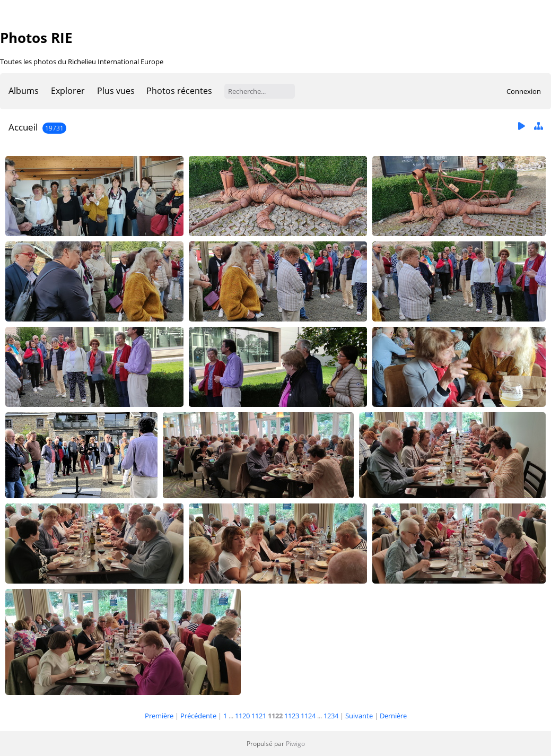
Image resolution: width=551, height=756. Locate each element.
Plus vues (116, 91)
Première (159, 716)
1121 (259, 716)
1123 (292, 716)
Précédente (198, 716)
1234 (331, 716)
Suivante (359, 716)
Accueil (23, 127)
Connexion (524, 91)
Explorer (68, 91)
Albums (24, 91)
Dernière (393, 716)
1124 (308, 716)
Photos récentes (179, 91)
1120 (242, 716)
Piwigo (295, 744)
